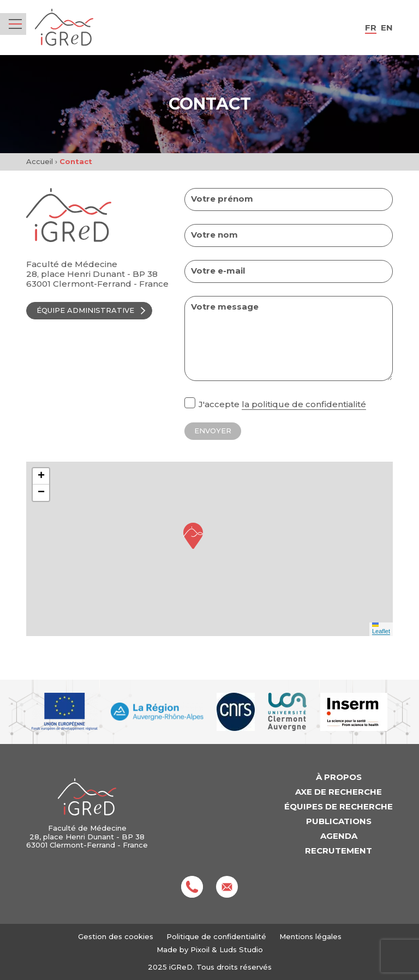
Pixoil (200, 949)
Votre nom (214, 235)
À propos (339, 777)
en (387, 28)
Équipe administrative (92, 310)
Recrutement (339, 851)
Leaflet (381, 628)
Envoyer (213, 431)
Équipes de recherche (339, 806)
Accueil (40, 161)
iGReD (64, 28)
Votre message (225, 307)
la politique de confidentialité (304, 404)
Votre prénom (222, 199)
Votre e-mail (218, 271)
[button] (193, 536)
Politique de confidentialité (216, 936)
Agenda (339, 836)
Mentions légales (310, 936)
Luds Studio (241, 949)
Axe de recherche (339, 792)
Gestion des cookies (116, 937)
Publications (339, 821)
